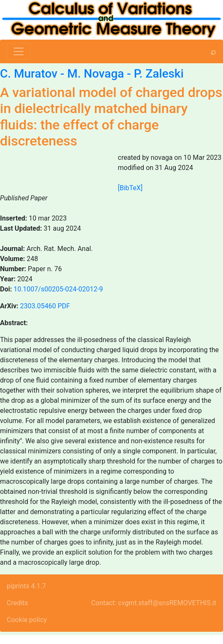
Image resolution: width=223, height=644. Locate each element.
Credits (17, 603)
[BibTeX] (130, 188)
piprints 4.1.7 (26, 586)
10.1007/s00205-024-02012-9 (58, 289)
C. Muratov (29, 74)
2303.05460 (38, 306)
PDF (64, 306)
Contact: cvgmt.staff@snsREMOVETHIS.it (154, 603)
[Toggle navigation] (19, 51)
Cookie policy (27, 620)
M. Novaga (96, 74)
